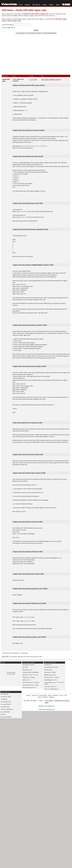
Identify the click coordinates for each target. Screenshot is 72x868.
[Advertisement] (35, 54)
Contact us (35, 695)
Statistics (45, 697)
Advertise (56, 695)
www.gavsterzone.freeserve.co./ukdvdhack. (34, 146)
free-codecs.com (50, 706)
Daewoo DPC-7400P (6, 697)
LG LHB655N (4, 699)
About (58, 5)
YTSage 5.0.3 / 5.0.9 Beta (29, 677)
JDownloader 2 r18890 (50, 672)
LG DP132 (3, 714)
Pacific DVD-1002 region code (31, 10)
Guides (45, 5)
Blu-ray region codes (15, 21)
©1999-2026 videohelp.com (47, 709)
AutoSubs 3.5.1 (48, 665)
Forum (21, 5)
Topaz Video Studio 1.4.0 (50, 687)
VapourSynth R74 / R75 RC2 (51, 667)
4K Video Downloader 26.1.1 (30, 688)
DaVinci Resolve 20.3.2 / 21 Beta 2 (31, 682)
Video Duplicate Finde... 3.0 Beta (31, 685)
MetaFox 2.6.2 (26, 680)
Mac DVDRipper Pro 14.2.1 (51, 680)
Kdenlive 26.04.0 (48, 670)
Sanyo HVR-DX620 (5, 712)
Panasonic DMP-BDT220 (7, 709)
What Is (51, 5)
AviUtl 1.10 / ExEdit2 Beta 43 (51, 689)
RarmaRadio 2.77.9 (27, 670)
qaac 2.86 (25, 667)
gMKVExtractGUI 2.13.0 (50, 675)
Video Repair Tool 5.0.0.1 (29, 665)
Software (27, 5)
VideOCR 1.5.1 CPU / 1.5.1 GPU (30, 675)
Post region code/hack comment (51, 80)
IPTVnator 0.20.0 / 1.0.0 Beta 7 (52, 677)
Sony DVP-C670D (5, 707)
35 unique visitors (11, 672)
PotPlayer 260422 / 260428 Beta (31, 672)
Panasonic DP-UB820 (6, 717)
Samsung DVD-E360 (6, 704)
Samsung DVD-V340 (6, 702)
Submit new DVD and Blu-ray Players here (36, 14)
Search (28, 695)
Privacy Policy (43, 695)
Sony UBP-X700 (5, 694)
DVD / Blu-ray (36, 5)
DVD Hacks (8, 10)
